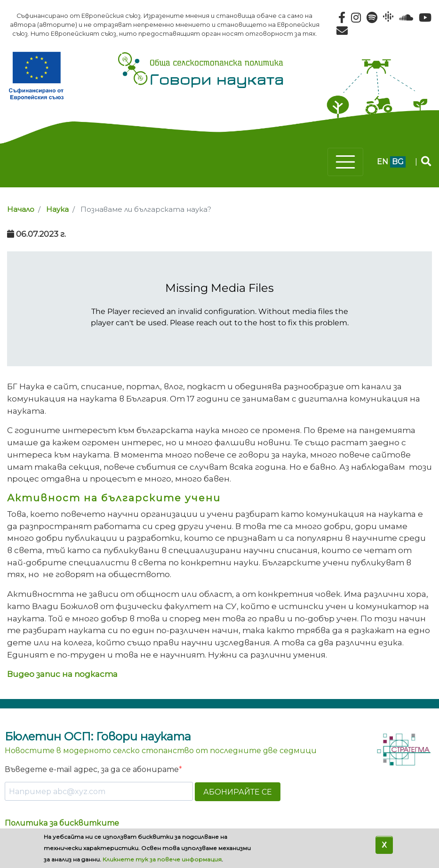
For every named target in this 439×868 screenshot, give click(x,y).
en (383, 162)
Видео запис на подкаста (62, 674)
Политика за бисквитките (62, 823)
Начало (21, 209)
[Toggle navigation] (345, 162)
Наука (57, 209)
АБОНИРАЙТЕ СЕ (238, 792)
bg (398, 162)
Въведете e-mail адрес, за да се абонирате (92, 769)
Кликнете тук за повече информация (162, 859)
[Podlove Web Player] (219, 309)
